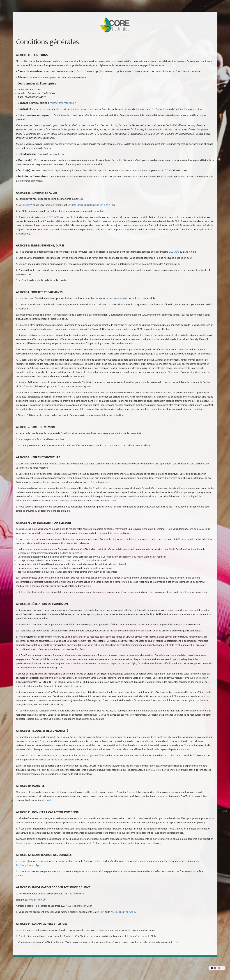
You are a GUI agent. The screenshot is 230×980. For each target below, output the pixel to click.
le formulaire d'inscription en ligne (89, 205)
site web (174, 252)
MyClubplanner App (28, 865)
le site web (29, 205)
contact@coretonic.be (63, 103)
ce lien (100, 912)
